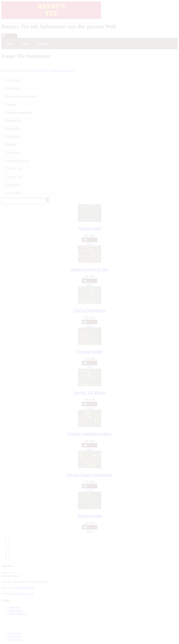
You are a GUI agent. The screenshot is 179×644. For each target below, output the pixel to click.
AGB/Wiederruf (17, 613)
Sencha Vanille (89, 351)
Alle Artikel (42, 71)
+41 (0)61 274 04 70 (23, 588)
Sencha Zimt (89, 228)
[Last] (9, 559)
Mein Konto (15, 640)
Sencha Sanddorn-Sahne (89, 434)
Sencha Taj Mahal (89, 392)
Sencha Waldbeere (89, 310)
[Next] (9, 556)
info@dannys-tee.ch (22, 594)
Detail (89, 244)
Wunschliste (15, 636)
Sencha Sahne (89, 516)
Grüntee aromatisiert (63, 71)
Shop (31, 71)
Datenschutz (15, 610)
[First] (9, 537)
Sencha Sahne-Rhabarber (89, 475)
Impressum (15, 607)
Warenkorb (15, 633)
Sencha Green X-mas (89, 269)
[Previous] (9, 540)
